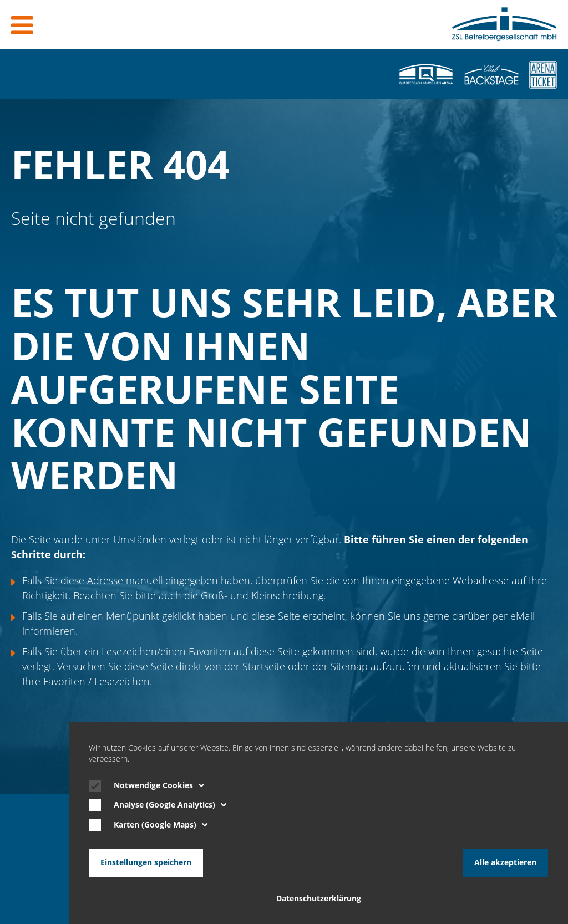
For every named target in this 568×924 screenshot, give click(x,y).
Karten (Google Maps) (161, 825)
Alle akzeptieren (505, 862)
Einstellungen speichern (146, 862)
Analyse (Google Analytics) (170, 805)
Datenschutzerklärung (319, 899)
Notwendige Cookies (159, 785)
